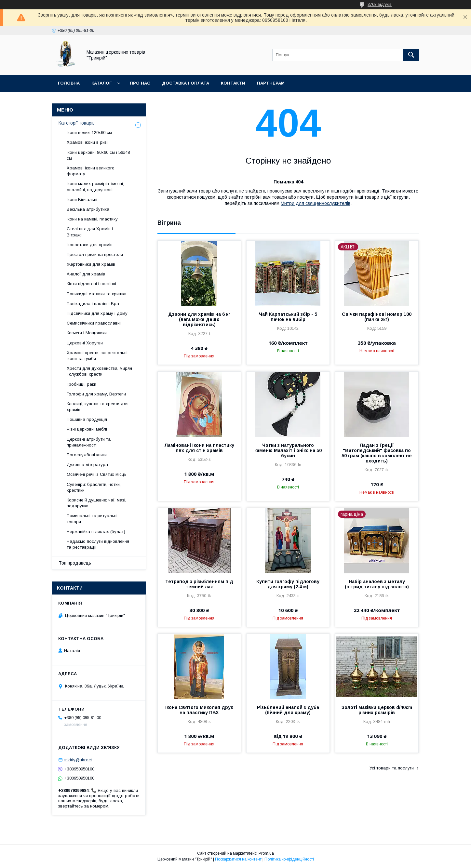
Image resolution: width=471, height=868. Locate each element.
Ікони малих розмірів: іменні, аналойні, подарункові (95, 187)
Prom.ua (266, 853)
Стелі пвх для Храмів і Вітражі (90, 232)
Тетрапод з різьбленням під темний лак (199, 584)
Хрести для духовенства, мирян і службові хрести (99, 371)
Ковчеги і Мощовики (87, 333)
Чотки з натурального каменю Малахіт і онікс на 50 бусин (288, 450)
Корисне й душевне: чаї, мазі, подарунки (96, 503)
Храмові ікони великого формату (91, 171)
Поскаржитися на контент (238, 859)
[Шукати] (411, 55)
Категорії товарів (77, 123)
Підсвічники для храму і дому (97, 313)
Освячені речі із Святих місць (97, 474)
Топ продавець (75, 563)
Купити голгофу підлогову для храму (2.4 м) (288, 584)
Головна (69, 83)
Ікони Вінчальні (82, 200)
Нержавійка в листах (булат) (96, 532)
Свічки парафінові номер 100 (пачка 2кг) (377, 317)
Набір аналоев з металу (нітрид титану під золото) (377, 584)
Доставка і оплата (186, 83)
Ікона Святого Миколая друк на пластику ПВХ (199, 710)
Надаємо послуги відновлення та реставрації (98, 544)
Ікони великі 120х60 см (89, 133)
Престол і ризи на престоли (95, 254)
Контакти (233, 83)
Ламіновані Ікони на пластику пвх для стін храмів (199, 448)
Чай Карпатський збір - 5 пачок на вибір (288, 317)
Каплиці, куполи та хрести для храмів (98, 407)
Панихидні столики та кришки (97, 294)
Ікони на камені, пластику (92, 219)
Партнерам (271, 83)
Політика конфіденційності (289, 859)
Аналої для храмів (86, 274)
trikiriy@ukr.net (78, 760)
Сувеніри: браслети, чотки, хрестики (94, 487)
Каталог (101, 83)
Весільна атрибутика (88, 209)
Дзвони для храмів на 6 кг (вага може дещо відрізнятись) (199, 319)
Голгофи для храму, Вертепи (96, 394)
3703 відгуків (380, 5)
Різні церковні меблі (87, 429)
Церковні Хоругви (85, 343)
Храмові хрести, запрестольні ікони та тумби (97, 356)
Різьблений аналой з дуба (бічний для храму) (288, 710)
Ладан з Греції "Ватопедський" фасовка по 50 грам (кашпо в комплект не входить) (377, 453)
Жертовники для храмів (91, 264)
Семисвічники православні (94, 323)
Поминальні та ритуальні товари (92, 519)
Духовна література (87, 465)
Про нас (140, 83)
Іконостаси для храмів (90, 245)
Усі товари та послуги (392, 768)
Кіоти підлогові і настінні (91, 284)
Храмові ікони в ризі (87, 142)
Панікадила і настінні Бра (93, 304)
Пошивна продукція (87, 419)
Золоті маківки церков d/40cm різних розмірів (377, 710)
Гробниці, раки (81, 384)
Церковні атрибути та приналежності (89, 442)
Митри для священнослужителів (316, 203)
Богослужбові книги (87, 455)
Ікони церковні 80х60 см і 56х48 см (98, 155)
